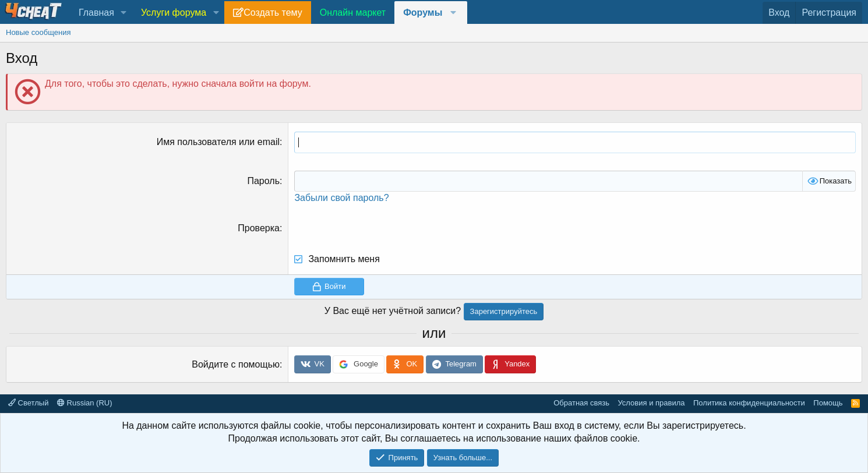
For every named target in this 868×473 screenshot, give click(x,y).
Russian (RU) (85, 403)
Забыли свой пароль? (341, 198)
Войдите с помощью (236, 364)
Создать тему (273, 13)
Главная (96, 13)
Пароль (263, 181)
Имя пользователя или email (218, 142)
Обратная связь (581, 403)
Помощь (828, 403)
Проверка (259, 228)
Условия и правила (651, 403)
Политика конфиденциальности (749, 403)
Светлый (28, 403)
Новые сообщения (38, 32)
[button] (124, 13)
